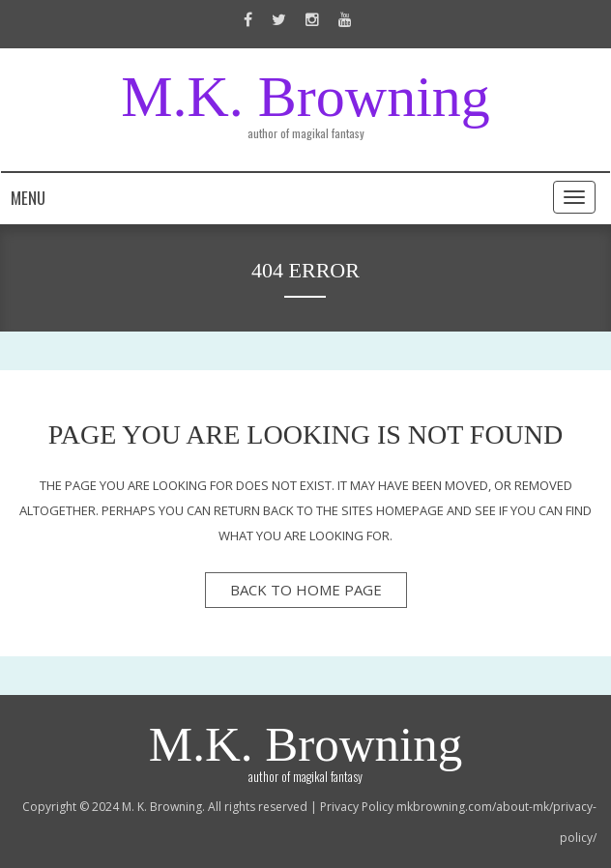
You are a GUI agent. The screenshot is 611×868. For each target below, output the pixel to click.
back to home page (306, 590)
